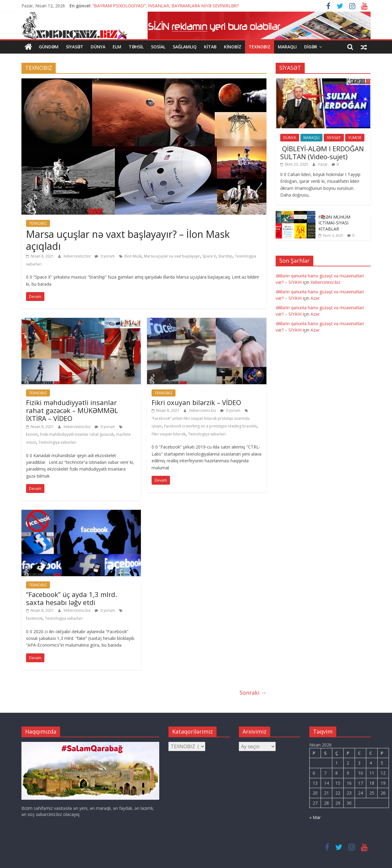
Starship (225, 256)
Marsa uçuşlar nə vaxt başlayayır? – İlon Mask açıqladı (128, 240)
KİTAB (210, 47)
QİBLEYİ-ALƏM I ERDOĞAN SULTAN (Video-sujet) (322, 152)
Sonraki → (253, 693)
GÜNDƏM (49, 47)
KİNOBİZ (233, 47)
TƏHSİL (136, 47)
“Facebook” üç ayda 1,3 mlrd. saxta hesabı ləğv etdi (72, 598)
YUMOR (355, 137)
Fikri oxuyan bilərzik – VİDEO (196, 402)
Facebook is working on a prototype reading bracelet (210, 426)
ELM (117, 47)
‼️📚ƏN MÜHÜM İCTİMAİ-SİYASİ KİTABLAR (334, 223)
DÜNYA (98, 47)
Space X (209, 256)
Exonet (32, 434)
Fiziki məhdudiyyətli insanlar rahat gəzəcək (77, 434)
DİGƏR (311, 47)
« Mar (315, 817)
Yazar (323, 164)
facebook (34, 618)
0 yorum (105, 256)
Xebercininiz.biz (77, 256)
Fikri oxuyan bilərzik (169, 434)
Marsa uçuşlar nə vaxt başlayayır (172, 256)
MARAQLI (287, 47)
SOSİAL (158, 47)
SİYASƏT (75, 47)
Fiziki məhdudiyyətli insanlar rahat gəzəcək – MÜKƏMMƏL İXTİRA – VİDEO (72, 410)
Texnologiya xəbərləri (57, 442)
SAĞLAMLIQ (185, 47)
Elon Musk (133, 256)
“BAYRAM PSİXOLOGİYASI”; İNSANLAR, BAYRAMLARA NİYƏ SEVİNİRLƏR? (166, 6)
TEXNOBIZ (260, 47)
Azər (315, 298)
